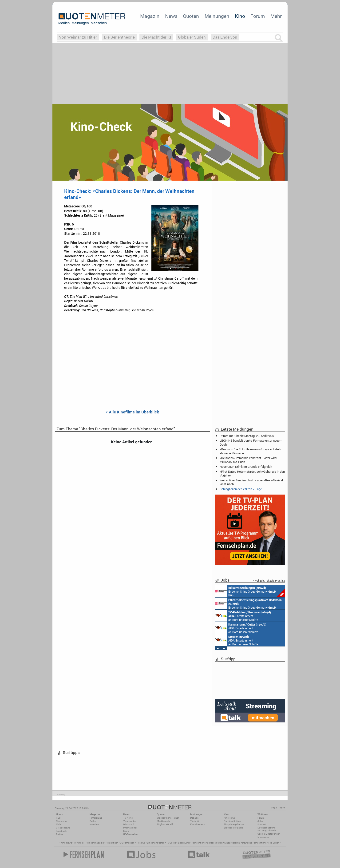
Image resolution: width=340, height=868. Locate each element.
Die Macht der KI (156, 37)
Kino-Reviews (198, 824)
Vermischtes (130, 821)
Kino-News (230, 818)
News (171, 16)
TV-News (128, 818)
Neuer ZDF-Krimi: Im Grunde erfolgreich (246, 467)
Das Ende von (225, 37)
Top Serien (274, 843)
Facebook (61, 831)
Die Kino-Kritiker (232, 821)
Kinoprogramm (232, 843)
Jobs (260, 821)
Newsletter (61, 821)
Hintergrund (96, 818)
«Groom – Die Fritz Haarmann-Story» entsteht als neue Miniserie (251, 451)
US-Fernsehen (131, 834)
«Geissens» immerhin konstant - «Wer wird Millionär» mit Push (248, 460)
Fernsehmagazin (95, 843)
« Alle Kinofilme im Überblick (132, 412)
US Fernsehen (127, 843)
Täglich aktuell (165, 824)
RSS (58, 818)
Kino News (66, 843)
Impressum (263, 837)
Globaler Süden (192, 37)
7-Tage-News (63, 828)
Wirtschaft (129, 824)
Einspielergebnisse (234, 824)
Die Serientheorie (119, 37)
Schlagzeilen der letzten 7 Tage (241, 489)
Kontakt (262, 824)
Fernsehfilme (199, 843)
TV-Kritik (195, 821)
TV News (141, 843)
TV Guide (171, 843)
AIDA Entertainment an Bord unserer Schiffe (243, 616)
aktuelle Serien (215, 843)
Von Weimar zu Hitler (78, 37)
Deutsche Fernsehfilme (254, 843)
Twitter (60, 834)
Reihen (93, 821)
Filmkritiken (112, 843)
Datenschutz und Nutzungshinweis (267, 829)
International (130, 828)
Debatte (194, 818)
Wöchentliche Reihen (168, 818)
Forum (258, 16)
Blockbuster (184, 843)
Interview (94, 824)
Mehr (276, 16)
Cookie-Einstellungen (269, 834)
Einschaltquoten (156, 843)
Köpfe (126, 831)
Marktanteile (164, 821)
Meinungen (217, 16)
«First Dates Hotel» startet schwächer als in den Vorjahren (252, 473)
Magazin (150, 16)
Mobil (59, 824)
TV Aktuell (79, 843)
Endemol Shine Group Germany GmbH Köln (250, 591)
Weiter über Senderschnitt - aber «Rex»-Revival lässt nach (251, 482)
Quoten (191, 16)
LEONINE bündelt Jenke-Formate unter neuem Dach (251, 442)
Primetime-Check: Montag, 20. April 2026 (247, 436)
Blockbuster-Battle (233, 828)
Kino (240, 16)
